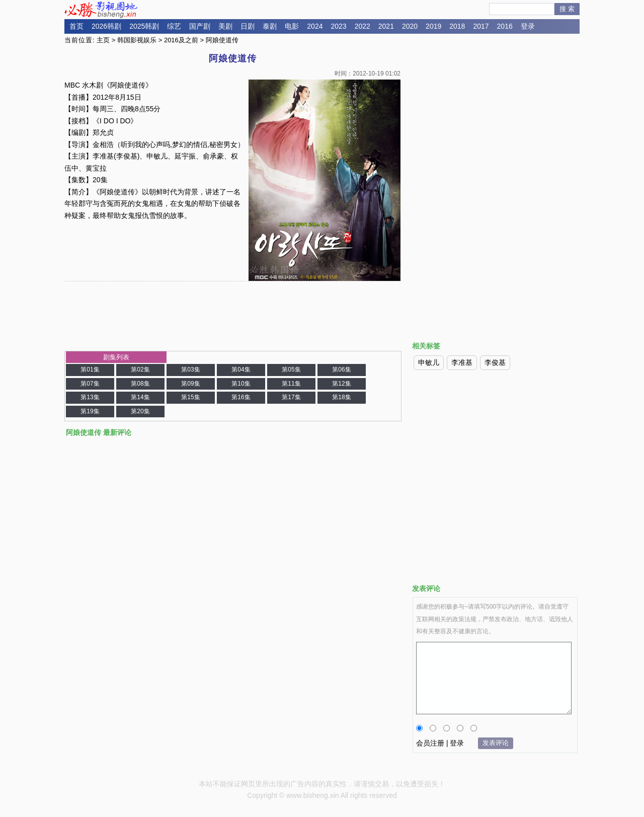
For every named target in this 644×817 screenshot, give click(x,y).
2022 (363, 26)
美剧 (225, 26)
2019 (433, 26)
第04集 (241, 369)
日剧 (248, 26)
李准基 (462, 362)
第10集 (241, 384)
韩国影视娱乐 (137, 40)
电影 (292, 26)
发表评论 (496, 743)
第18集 (341, 397)
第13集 (90, 397)
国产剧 (200, 26)
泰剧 (270, 26)
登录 (528, 26)
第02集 (140, 369)
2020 (410, 26)
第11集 (291, 384)
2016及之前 (181, 40)
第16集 (241, 397)
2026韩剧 (106, 26)
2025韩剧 (144, 26)
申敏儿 (429, 362)
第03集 (190, 369)
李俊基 (495, 362)
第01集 (90, 369)
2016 (505, 26)
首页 (76, 26)
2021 (386, 26)
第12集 (341, 384)
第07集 (90, 384)
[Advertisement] (495, 122)
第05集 (291, 369)
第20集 (140, 411)
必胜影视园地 (103, 10)
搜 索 (567, 9)
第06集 (341, 369)
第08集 (140, 384)
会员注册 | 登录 (440, 743)
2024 (315, 26)
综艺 (174, 26)
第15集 (190, 397)
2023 (338, 26)
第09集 (190, 384)
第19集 (90, 411)
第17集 (291, 397)
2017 (481, 26)
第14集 (140, 397)
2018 (457, 26)
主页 (103, 40)
